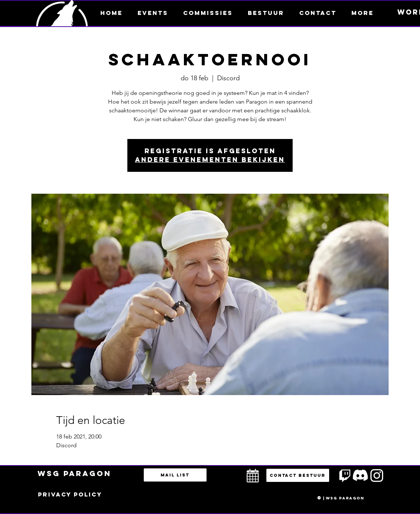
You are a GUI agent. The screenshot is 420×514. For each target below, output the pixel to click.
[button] (363, 13)
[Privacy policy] (70, 495)
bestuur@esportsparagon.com (129, 512)
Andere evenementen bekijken (210, 160)
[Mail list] (175, 475)
